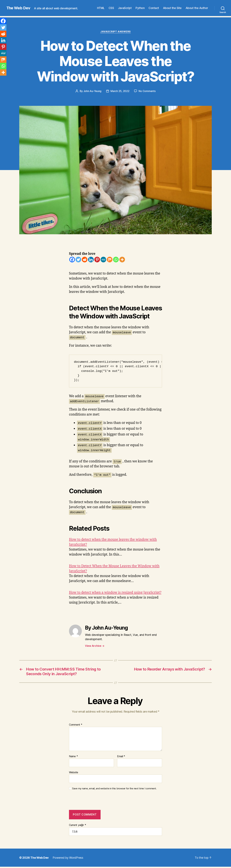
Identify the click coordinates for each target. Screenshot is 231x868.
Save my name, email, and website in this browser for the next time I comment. (114, 789)
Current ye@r (77, 825)
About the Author (197, 8)
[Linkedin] (91, 260)
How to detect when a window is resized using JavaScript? (115, 593)
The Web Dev (18, 8)
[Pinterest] (97, 260)
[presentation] (91, 802)
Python (140, 8)
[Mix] (110, 260)
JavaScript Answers (116, 32)
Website (74, 772)
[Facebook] (72, 260)
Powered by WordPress (68, 858)
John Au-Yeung (92, 91)
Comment (76, 725)
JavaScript (125, 8)
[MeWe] (103, 260)
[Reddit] (85, 260)
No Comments (147, 91)
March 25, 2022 (120, 91)
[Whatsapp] (116, 260)
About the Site (172, 8)
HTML (101, 8)
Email (121, 756)
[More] (122, 260)
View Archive (95, 646)
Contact (154, 8)
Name (73, 756)
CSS (111, 8)
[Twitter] (78, 260)
